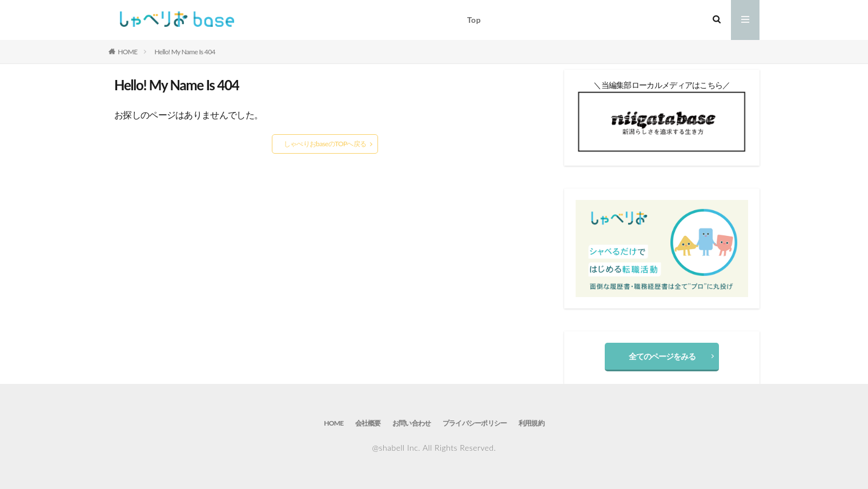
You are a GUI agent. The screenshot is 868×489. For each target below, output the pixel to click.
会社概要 (368, 423)
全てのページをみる (662, 356)
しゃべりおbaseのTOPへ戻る (325, 144)
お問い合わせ (412, 423)
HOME (127, 52)
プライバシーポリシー (475, 423)
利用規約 (531, 423)
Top (474, 20)
